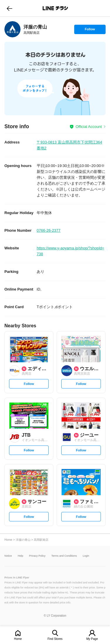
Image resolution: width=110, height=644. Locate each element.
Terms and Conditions (64, 556)
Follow (90, 31)
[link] (12, 29)
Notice (8, 556)
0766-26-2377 (49, 230)
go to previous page (10, 8)
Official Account (89, 127)
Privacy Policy (37, 556)
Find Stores (55, 639)
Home (18, 639)
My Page (92, 639)
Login (86, 556)
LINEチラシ (56, 8)
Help (21, 556)
